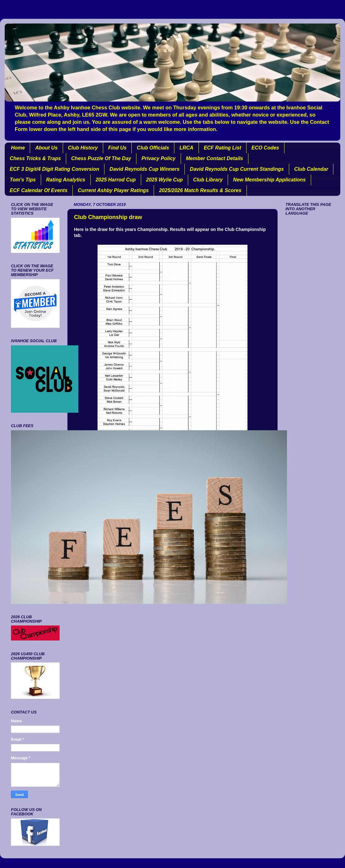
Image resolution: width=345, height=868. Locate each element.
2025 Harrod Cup (116, 180)
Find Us (117, 148)
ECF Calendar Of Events (39, 190)
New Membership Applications (269, 180)
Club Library (208, 180)
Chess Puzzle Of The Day (101, 158)
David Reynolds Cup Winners (144, 169)
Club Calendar (311, 169)
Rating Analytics (66, 180)
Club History (83, 148)
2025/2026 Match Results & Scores (200, 190)
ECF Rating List (223, 148)
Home (18, 148)
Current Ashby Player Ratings (113, 190)
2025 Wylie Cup (165, 180)
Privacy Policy (159, 158)
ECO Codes (265, 148)
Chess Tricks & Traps (35, 158)
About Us (46, 148)
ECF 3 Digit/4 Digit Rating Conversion (54, 169)
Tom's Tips (23, 180)
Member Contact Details (215, 158)
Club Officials (153, 148)
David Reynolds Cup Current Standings (237, 169)
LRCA (186, 148)
